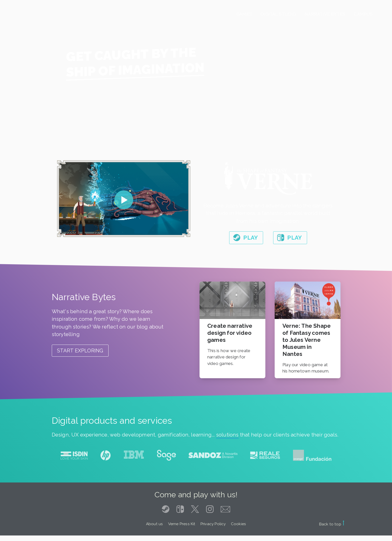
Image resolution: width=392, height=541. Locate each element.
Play (251, 238)
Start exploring (80, 351)
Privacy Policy (213, 524)
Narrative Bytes (325, 14)
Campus (363, 14)
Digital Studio (278, 14)
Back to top (332, 524)
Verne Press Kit (182, 524)
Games (244, 14)
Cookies (238, 524)
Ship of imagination (135, 70)
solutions (227, 435)
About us (155, 524)
